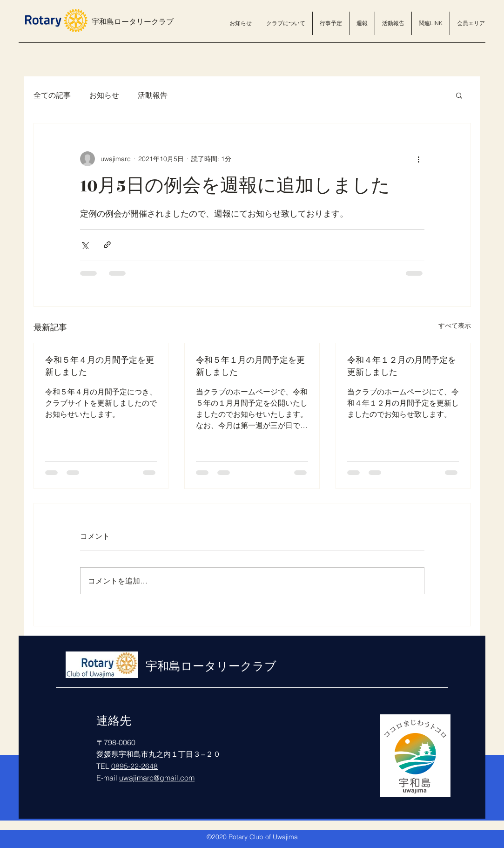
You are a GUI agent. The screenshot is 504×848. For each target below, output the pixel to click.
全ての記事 (52, 95)
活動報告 (153, 95)
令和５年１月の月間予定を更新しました (250, 366)
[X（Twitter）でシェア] (84, 245)
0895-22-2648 (134, 766)
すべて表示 (455, 326)
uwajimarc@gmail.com (157, 778)
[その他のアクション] (419, 159)
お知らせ (104, 95)
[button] (286, 23)
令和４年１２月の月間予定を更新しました (402, 366)
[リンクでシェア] (107, 245)
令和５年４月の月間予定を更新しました (100, 366)
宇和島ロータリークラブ (133, 22)
